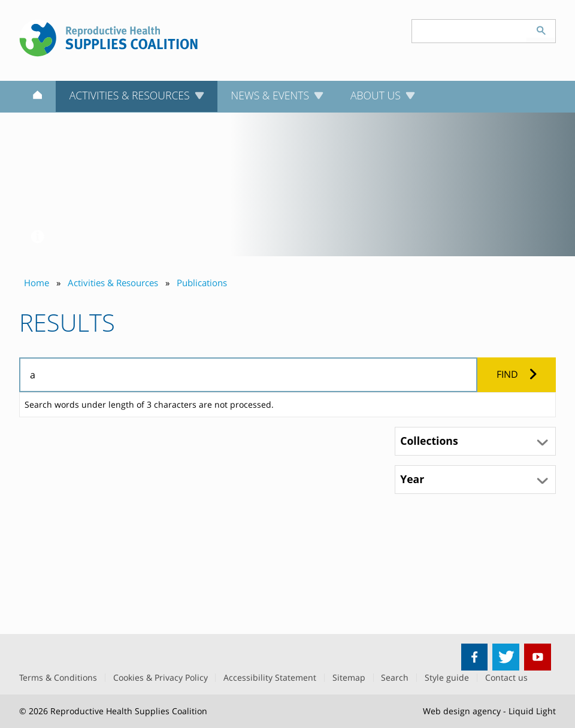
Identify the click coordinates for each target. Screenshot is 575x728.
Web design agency (462, 711)
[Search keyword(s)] (470, 31)
